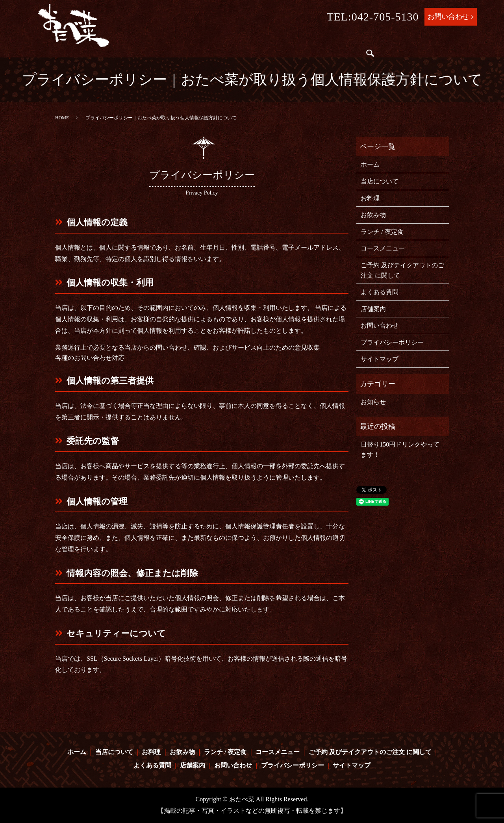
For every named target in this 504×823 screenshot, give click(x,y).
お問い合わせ (448, 17)
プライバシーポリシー (392, 342)
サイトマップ (380, 359)
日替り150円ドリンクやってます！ (400, 449)
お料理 (212, 41)
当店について (177, 41)
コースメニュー (333, 41)
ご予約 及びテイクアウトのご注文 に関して (200, 56)
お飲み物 (240, 41)
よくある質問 (294, 56)
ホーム (142, 41)
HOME (62, 118)
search (356, 56)
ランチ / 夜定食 (281, 41)
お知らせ (373, 402)
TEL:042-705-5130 (373, 17)
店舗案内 (332, 56)
